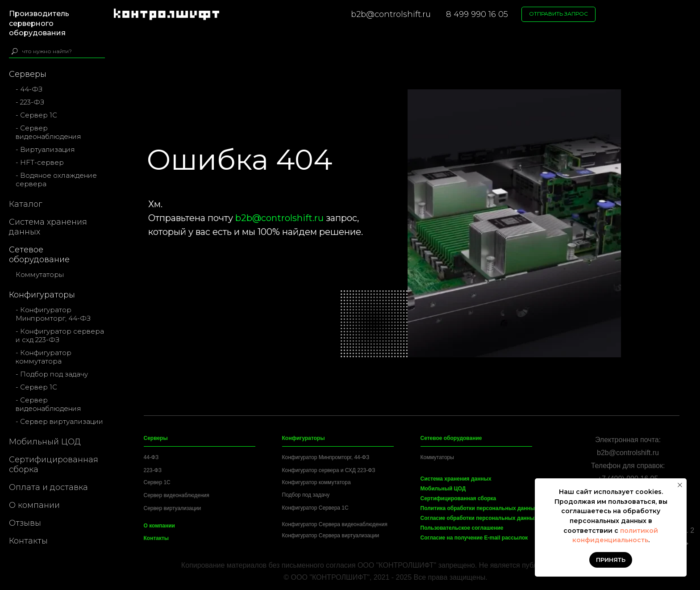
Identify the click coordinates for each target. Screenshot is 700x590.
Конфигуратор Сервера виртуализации (331, 536)
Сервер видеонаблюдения (177, 495)
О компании (34, 505)
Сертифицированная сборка (54, 464)
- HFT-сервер (40, 162)
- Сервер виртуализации (59, 421)
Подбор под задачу (306, 495)
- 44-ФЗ (29, 89)
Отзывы (25, 523)
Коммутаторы (40, 274)
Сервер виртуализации (173, 508)
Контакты (28, 541)
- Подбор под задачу (52, 374)
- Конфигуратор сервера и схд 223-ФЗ (60, 335)
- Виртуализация (45, 149)
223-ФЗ (153, 470)
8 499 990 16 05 (477, 14)
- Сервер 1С (36, 115)
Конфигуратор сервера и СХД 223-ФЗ (329, 470)
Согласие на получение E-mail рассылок (474, 538)
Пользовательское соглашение (462, 528)
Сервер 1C (157, 482)
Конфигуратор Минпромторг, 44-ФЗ (326, 457)
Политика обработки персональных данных (479, 508)
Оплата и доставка (48, 487)
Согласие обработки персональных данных (479, 518)
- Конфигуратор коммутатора (44, 357)
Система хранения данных (48, 227)
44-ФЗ (151, 457)
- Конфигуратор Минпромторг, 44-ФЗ (53, 314)
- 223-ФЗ (30, 102)
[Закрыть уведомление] (680, 485)
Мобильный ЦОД (45, 442)
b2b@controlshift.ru (391, 14)
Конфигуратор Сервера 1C (315, 508)
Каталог (25, 204)
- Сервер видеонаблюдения (48, 132)
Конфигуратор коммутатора (317, 482)
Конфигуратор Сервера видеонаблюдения (335, 524)
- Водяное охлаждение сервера (56, 180)
